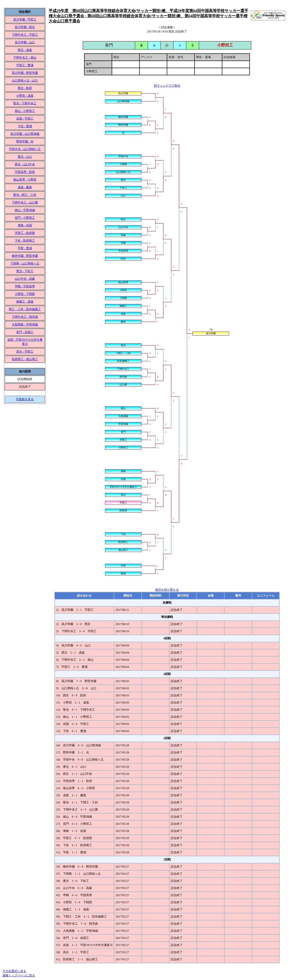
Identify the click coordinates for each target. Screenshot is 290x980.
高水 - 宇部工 (25, 352)
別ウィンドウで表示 (167, 86)
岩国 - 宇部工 (25, 119)
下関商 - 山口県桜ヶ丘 (25, 263)
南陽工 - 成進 (25, 302)
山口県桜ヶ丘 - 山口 (25, 80)
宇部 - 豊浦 (25, 248)
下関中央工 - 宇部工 (25, 35)
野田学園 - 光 (25, 141)
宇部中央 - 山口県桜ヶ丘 (25, 149)
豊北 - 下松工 (25, 271)
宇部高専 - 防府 (25, 172)
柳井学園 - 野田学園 (25, 256)
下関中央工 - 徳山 (25, 58)
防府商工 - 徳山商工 (25, 359)
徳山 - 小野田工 (25, 111)
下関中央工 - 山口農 (25, 202)
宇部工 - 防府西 (25, 233)
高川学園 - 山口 (25, 42)
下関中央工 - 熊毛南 (25, 317)
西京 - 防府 (25, 88)
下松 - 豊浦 (25, 126)
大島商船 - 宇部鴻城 (25, 324)
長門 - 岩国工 (25, 332)
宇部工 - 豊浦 (25, 65)
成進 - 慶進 (25, 187)
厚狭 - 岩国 (25, 225)
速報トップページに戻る (19, 975)
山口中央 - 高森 (25, 279)
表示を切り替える (167, 590)
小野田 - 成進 (25, 96)
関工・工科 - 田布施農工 (25, 309)
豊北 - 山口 (25, 157)
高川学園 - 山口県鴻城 (25, 134)
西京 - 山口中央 (25, 164)
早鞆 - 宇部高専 (25, 286)
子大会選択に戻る (14, 971)
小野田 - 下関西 (25, 294)
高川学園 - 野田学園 (25, 73)
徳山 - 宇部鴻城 (25, 210)
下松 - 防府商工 (25, 241)
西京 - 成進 (25, 50)
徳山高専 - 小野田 (25, 180)
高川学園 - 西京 (25, 27)
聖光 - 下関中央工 (25, 103)
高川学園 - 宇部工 (25, 19)
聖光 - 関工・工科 (25, 195)
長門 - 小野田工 (25, 218)
